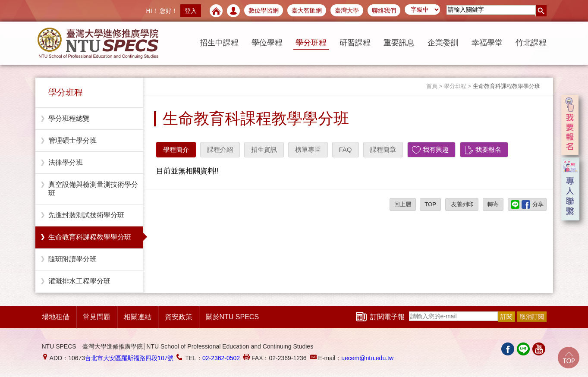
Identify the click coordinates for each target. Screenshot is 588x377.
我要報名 (488, 149)
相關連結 (138, 317)
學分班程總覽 (69, 118)
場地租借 (56, 317)
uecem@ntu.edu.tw (367, 358)
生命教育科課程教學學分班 (90, 237)
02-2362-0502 (221, 358)
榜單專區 (308, 149)
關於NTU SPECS (233, 317)
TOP (430, 204)
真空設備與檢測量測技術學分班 (93, 189)
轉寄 (493, 204)
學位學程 (267, 43)
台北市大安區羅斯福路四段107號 (129, 358)
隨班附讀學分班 (72, 259)
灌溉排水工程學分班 (79, 281)
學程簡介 (176, 149)
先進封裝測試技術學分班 (86, 215)
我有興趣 (436, 149)
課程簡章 (383, 149)
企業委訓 (443, 43)
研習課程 (355, 43)
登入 (191, 11)
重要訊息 (399, 43)
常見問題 (97, 317)
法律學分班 (66, 162)
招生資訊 (264, 149)
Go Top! (569, 358)
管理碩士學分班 (72, 140)
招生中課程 (219, 43)
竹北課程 (531, 43)
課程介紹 (220, 149)
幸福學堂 (487, 43)
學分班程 (311, 43)
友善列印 (462, 204)
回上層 (403, 204)
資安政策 (179, 317)
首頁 (432, 86)
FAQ (346, 149)
